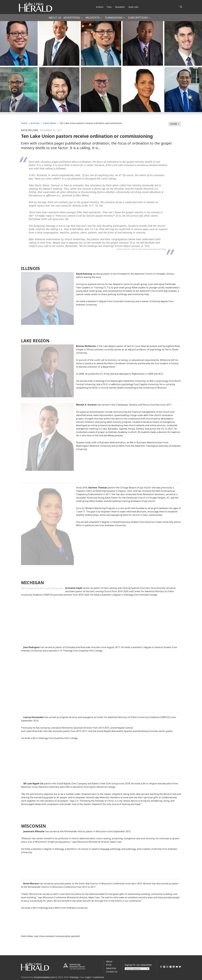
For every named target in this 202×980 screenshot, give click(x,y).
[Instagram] (167, 967)
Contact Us (112, 972)
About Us (55, 18)
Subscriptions (138, 18)
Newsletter (120, 7)
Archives (100, 7)
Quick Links (133, 7)
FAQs (109, 7)
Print (109, 965)
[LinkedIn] (173, 967)
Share (175, 124)
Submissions (114, 18)
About (109, 961)
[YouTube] (176, 967)
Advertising (72, 18)
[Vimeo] (164, 967)
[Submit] (147, 969)
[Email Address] (137, 969)
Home (24, 123)
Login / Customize (94, 977)
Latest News (50, 123)
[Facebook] (161, 967)
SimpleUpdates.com (44, 977)
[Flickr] (170, 967)
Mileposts (93, 18)
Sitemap (74, 977)
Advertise (111, 968)
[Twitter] (179, 967)
